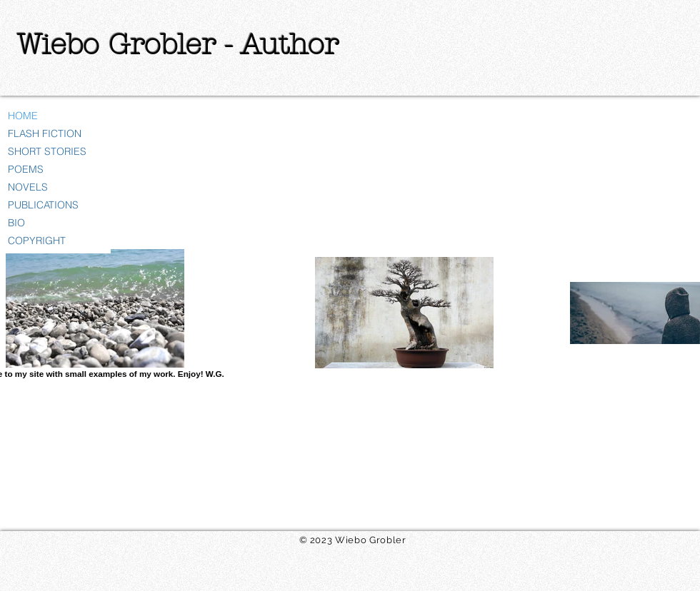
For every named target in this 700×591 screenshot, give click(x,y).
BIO (16, 223)
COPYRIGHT (37, 241)
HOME (23, 116)
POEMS (26, 169)
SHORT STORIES (47, 151)
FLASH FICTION (45, 133)
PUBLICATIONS (43, 205)
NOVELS (28, 187)
